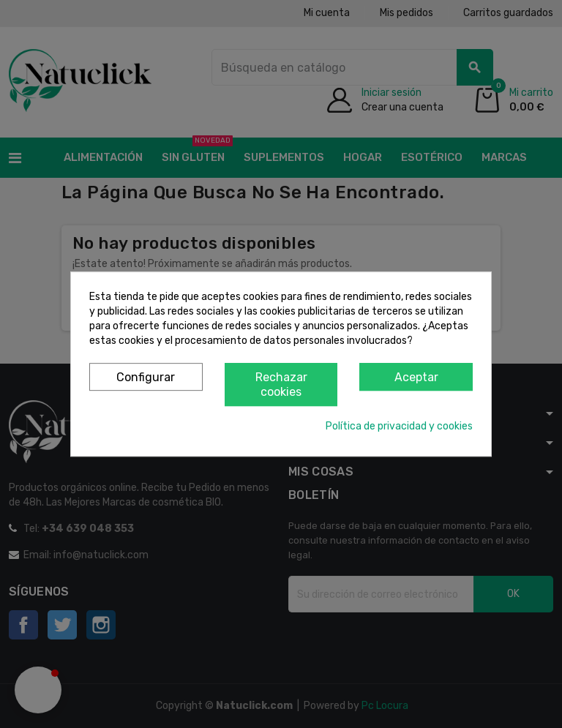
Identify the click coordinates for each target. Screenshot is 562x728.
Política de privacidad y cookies (399, 426)
